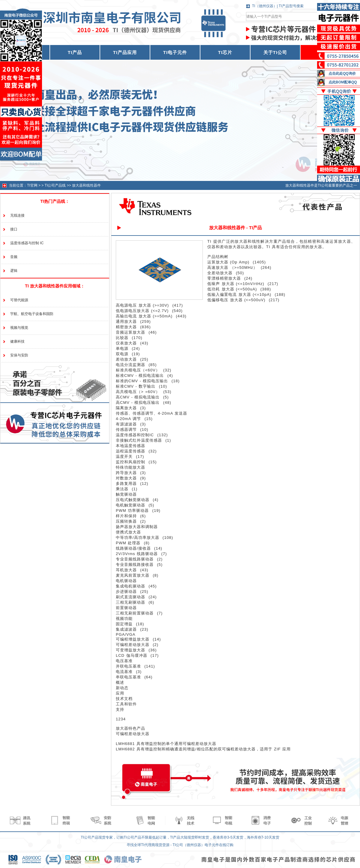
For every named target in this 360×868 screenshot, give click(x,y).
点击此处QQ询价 (342, 74)
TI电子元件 (175, 52)
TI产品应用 (125, 52)
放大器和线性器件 (86, 185)
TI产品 (75, 52)
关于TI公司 (275, 52)
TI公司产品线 (55, 185)
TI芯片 (225, 52)
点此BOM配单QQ (343, 82)
